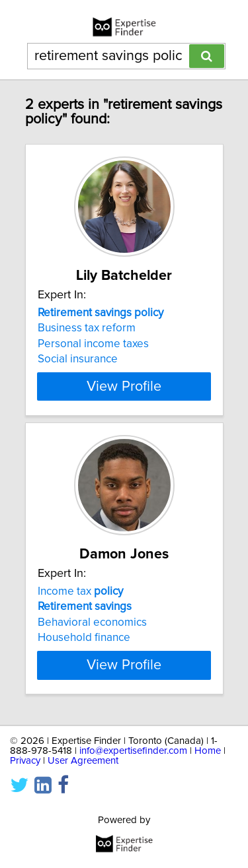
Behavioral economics (92, 622)
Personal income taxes (93, 344)
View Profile (124, 386)
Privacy (25, 761)
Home (208, 751)
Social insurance (78, 359)
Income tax (80, 591)
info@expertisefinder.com (133, 751)
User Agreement (83, 761)
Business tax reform (87, 328)
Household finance (84, 638)
